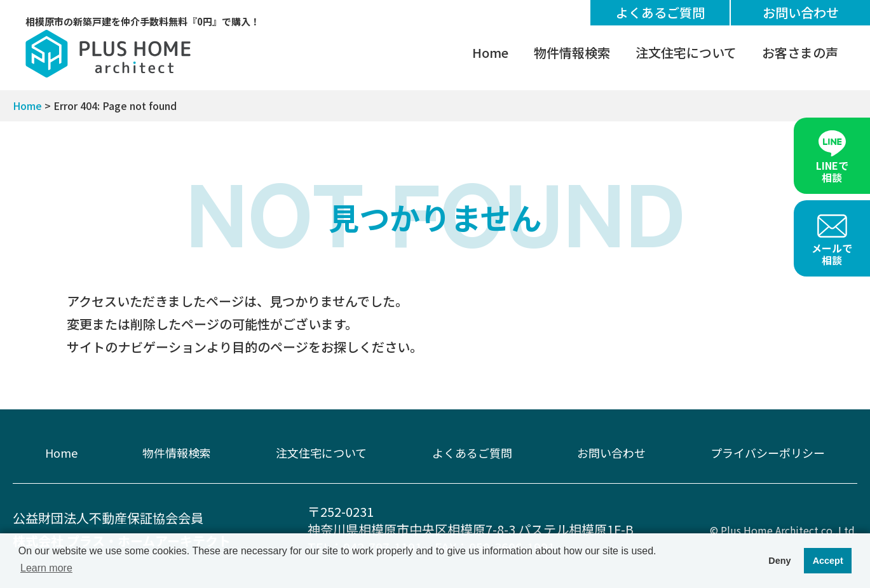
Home (490, 52)
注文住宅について (686, 52)
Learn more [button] (46, 568)
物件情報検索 (572, 52)
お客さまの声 (800, 52)
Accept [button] (828, 561)
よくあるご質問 (660, 12)
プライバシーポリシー (768, 453)
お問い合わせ (801, 12)
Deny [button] (779, 561)
